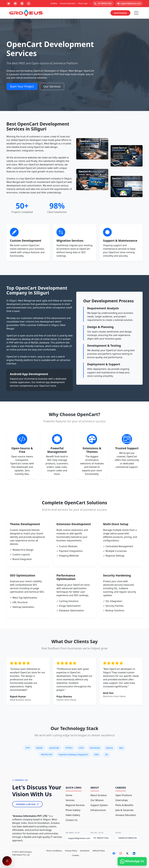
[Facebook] (114, 853)
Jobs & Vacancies (124, 810)
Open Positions (124, 795)
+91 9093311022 (103, 3)
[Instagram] (121, 853)
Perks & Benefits (124, 805)
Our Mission (97, 800)
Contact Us (72, 820)
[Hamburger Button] (136, 13)
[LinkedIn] (134, 853)
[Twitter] (127, 853)
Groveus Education (68, 3)
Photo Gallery (73, 810)
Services (70, 800)
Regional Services (75, 805)
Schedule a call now (27, 804)
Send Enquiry (120, 13)
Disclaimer (85, 851)
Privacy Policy (71, 851)
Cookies (76, 855)
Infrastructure (98, 810)
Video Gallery (73, 815)
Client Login (83, 3)
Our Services (52, 86)
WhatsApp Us (132, 861)
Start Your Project (22, 86)
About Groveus (99, 795)
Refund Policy (99, 851)
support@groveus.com (129, 3)
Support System (99, 805)
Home (69, 795)
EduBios (54, 3)
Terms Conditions (54, 851)
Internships (122, 800)
